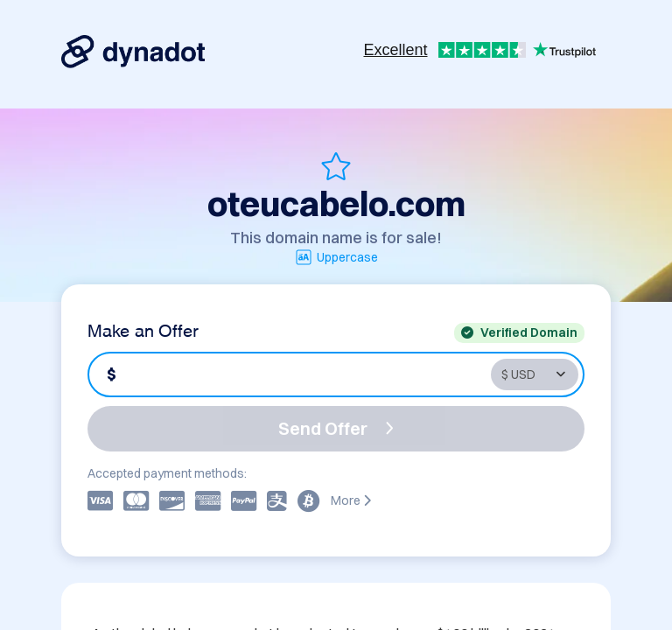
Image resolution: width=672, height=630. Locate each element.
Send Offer (336, 428)
